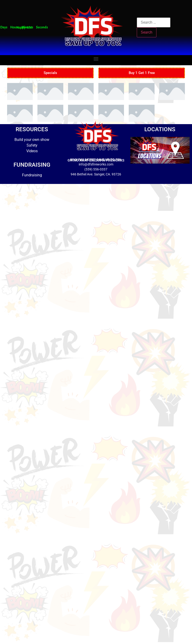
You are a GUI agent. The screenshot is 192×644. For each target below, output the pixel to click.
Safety (32, 145)
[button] (96, 59)
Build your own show (32, 140)
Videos (32, 151)
